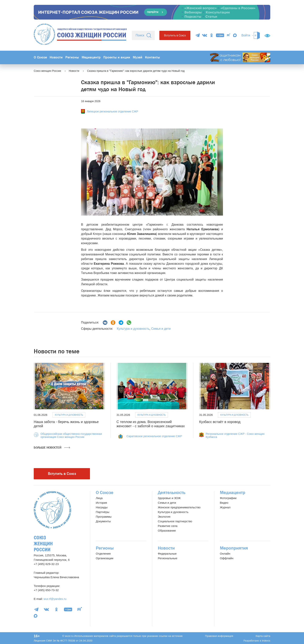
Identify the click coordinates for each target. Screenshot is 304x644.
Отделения (103, 554)
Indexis (266, 641)
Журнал (225, 507)
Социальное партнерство (175, 521)
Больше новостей (52, 448)
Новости (56, 57)
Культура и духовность (133, 329)
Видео (224, 503)
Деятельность (172, 493)
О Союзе (40, 57)
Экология (164, 517)
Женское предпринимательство (179, 507)
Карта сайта (263, 636)
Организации (105, 558)
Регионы (72, 57)
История (101, 503)
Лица (99, 498)
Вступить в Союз (175, 35)
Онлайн (225, 554)
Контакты (152, 57)
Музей (138, 57)
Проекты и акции (117, 57)
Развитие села (168, 526)
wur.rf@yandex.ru (55, 599)
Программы (104, 517)
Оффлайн (227, 558)
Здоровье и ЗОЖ (169, 498)
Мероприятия (234, 548)
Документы (103, 521)
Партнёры (103, 512)
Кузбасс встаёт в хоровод (220, 422)
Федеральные (167, 554)
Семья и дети (161, 329)
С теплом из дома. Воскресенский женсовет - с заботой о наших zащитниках (151, 424)
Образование (167, 531)
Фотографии (228, 498)
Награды (102, 507)
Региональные (168, 558)
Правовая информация (219, 636)
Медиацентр (91, 57)
